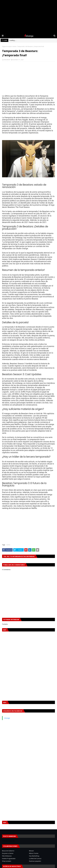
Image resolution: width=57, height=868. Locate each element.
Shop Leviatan (7, 861)
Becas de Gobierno (8, 851)
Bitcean (31, 851)
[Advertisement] (28, 17)
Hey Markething (34, 856)
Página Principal (7, 46)
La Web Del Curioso (35, 858)
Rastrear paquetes (35, 861)
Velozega (7, 718)
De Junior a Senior (8, 853)
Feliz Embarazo (7, 856)
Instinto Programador (9, 858)
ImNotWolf (7, 60)
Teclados (5, 624)
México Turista (34, 853)
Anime (14, 46)
